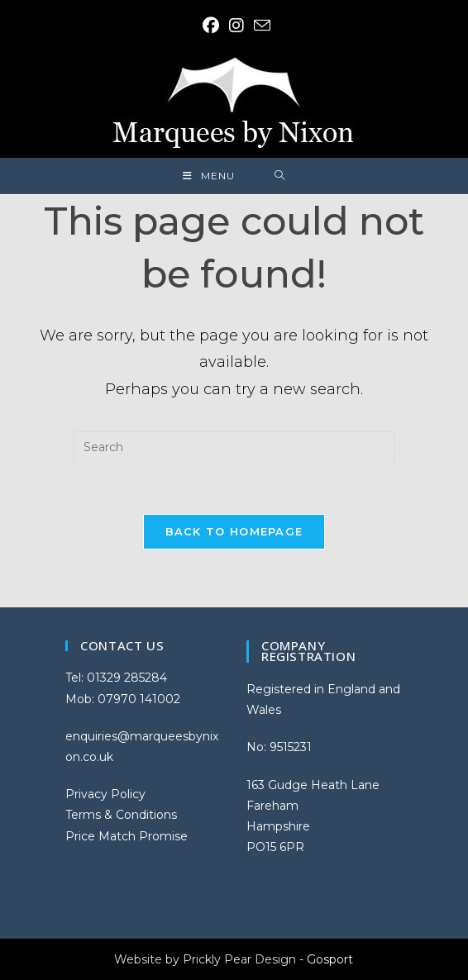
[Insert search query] (234, 448)
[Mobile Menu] (209, 176)
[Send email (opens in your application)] (260, 25)
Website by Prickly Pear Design (205, 959)
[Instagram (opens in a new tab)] (236, 26)
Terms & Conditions (121, 815)
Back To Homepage (234, 531)
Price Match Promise (127, 836)
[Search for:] (280, 176)
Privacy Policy (105, 794)
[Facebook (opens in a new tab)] (211, 26)
